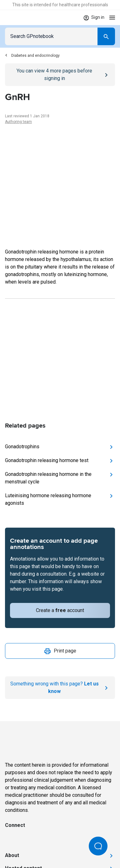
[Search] (106, 36)
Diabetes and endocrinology (32, 56)
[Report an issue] (60, 688)
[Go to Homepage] (23, 18)
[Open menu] (112, 17)
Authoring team (18, 122)
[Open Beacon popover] (98, 846)
